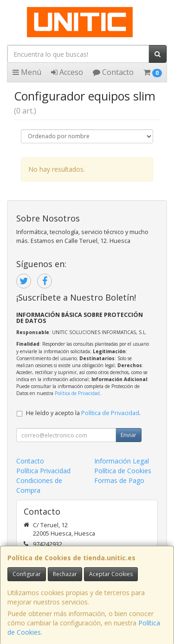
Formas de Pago (119, 480)
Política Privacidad (43, 471)
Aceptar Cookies (111, 574)
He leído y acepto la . (83, 413)
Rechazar (65, 574)
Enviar (129, 435)
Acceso (67, 72)
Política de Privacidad (77, 393)
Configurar (27, 574)
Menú (27, 72)
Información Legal (122, 461)
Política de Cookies (123, 471)
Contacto (113, 72)
